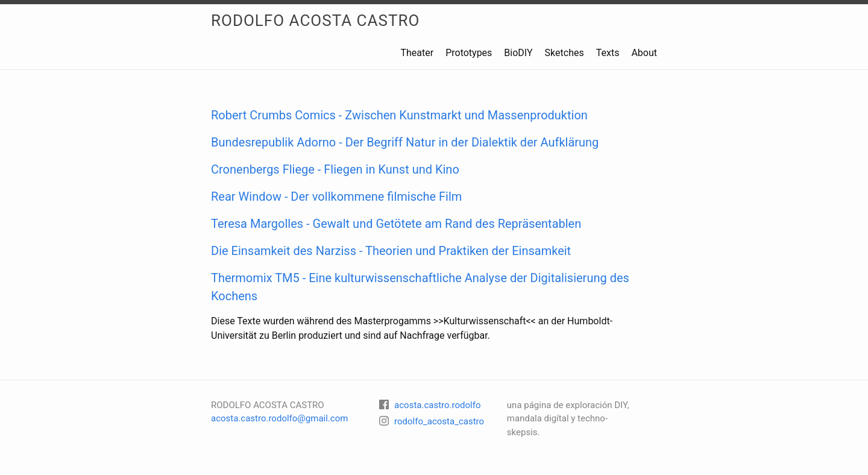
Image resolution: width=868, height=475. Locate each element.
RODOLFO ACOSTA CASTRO (315, 20)
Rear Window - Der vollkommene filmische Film (336, 197)
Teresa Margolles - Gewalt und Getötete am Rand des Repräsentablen (396, 224)
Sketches (565, 53)
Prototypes (469, 53)
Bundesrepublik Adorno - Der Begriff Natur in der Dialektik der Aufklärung (405, 142)
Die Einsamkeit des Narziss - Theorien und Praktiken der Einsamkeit (391, 251)
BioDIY (518, 53)
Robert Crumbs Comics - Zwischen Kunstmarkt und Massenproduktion (399, 115)
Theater (417, 53)
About (644, 53)
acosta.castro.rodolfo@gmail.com (279, 418)
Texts (608, 53)
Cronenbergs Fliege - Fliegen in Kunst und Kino (335, 169)
